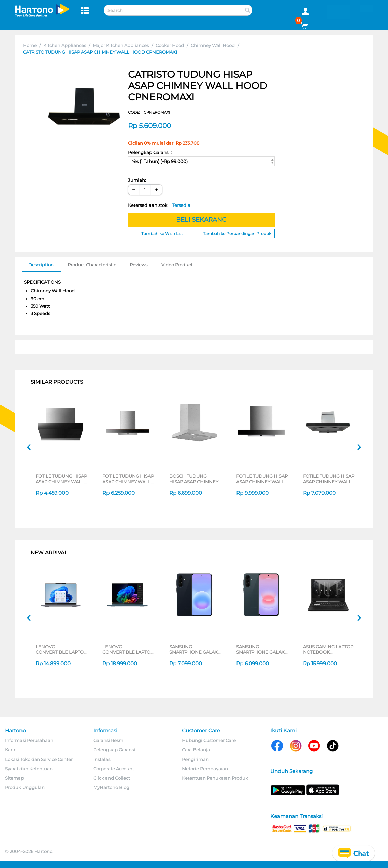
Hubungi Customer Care (209, 740)
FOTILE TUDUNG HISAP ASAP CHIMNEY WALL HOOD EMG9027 (329, 479)
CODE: (149, 112)
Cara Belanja (196, 750)
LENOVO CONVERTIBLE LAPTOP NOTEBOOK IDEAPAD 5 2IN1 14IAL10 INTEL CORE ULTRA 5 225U (61, 649)
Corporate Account (114, 769)
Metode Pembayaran (205, 769)
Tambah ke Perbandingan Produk (237, 234)
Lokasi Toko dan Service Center (39, 759)
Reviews (139, 265)
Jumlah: (137, 180)
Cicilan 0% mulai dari (164, 143)
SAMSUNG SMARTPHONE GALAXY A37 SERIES (262, 649)
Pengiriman (195, 759)
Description (41, 265)
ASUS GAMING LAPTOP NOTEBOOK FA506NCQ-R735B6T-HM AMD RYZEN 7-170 (328, 649)
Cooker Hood (170, 45)
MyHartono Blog (111, 787)
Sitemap (14, 778)
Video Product (177, 265)
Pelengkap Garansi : (150, 152)
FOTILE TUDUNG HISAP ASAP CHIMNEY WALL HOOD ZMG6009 (61, 479)
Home (30, 45)
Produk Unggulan (25, 787)
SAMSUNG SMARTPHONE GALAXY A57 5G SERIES (195, 649)
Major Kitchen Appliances (121, 45)
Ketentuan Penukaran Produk (215, 778)
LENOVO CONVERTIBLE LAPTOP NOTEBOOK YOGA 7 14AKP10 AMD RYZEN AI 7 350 (128, 649)
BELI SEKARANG (201, 220)
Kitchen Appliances (65, 45)
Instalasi (102, 759)
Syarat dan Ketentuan (29, 769)
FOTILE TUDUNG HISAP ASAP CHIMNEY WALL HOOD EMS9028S (128, 479)
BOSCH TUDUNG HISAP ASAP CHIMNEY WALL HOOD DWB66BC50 (194, 479)
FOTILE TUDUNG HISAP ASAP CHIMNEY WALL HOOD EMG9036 (262, 479)
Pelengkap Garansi (114, 750)
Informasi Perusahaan (29, 740)
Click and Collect (112, 778)
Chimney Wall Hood (213, 45)
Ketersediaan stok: (159, 205)
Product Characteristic (92, 265)
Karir (10, 750)
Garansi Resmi (109, 740)
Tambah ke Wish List (162, 234)
